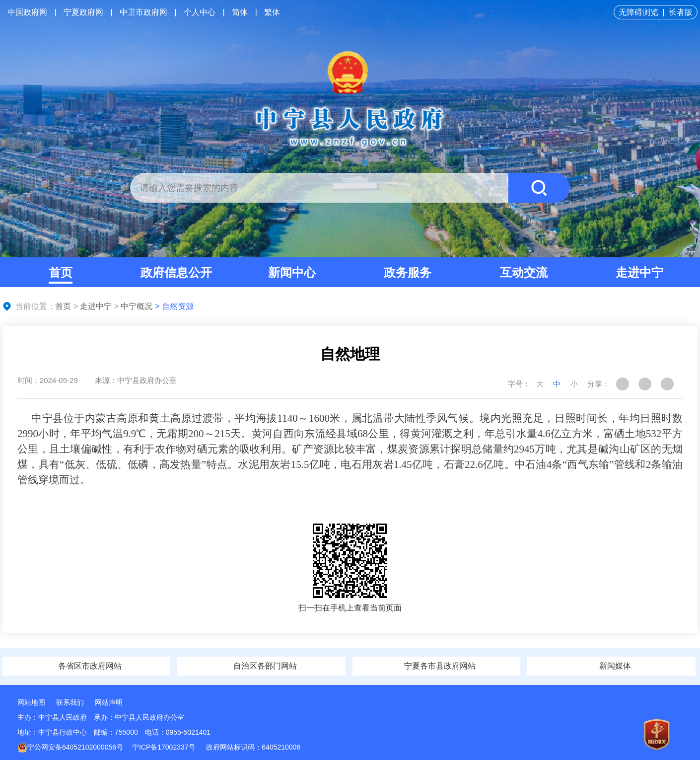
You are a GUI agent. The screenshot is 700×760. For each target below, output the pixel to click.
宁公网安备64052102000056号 (70, 747)
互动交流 (524, 272)
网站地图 (31, 702)
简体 (240, 12)
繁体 (272, 12)
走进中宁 (639, 272)
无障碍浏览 (638, 12)
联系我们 (70, 702)
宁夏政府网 (83, 12)
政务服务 (408, 272)
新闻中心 (292, 272)
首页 (61, 272)
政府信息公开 (176, 272)
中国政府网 (27, 12)
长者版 (681, 12)
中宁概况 (137, 306)
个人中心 (200, 12)
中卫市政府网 (143, 12)
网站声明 (109, 702)
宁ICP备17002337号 (165, 747)
